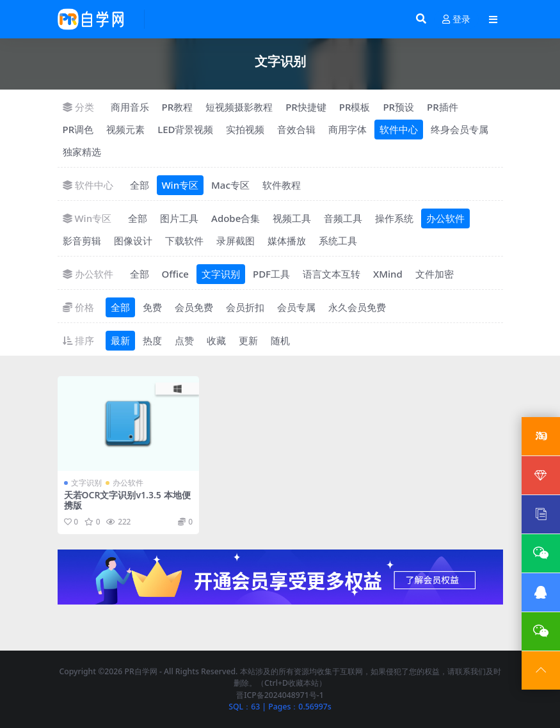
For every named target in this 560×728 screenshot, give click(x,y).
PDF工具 (271, 274)
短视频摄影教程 (239, 107)
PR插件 (443, 107)
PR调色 (78, 129)
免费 (152, 307)
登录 (456, 20)
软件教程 (282, 185)
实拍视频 (245, 129)
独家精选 (82, 152)
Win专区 (180, 185)
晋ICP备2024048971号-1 (280, 695)
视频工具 (292, 218)
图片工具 (179, 218)
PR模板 (355, 107)
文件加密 (435, 274)
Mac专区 (230, 185)
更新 (248, 340)
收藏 (216, 340)
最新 (120, 340)
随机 (280, 340)
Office (175, 274)
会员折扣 (245, 307)
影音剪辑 (82, 241)
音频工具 (343, 218)
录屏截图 (236, 241)
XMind (388, 274)
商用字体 (348, 129)
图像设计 (133, 241)
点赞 (184, 340)
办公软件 (445, 218)
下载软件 (184, 241)
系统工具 (338, 241)
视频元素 (125, 129)
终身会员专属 (460, 129)
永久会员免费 (357, 307)
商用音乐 (130, 107)
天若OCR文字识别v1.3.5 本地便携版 (127, 500)
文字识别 (221, 274)
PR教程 (178, 107)
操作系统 (394, 218)
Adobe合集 (236, 218)
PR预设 (398, 107)
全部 (140, 185)
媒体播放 (287, 241)
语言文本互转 (332, 274)
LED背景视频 (185, 129)
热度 (152, 340)
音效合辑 (296, 129)
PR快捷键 (306, 107)
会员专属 (296, 307)
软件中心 (399, 129)
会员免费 (194, 307)
